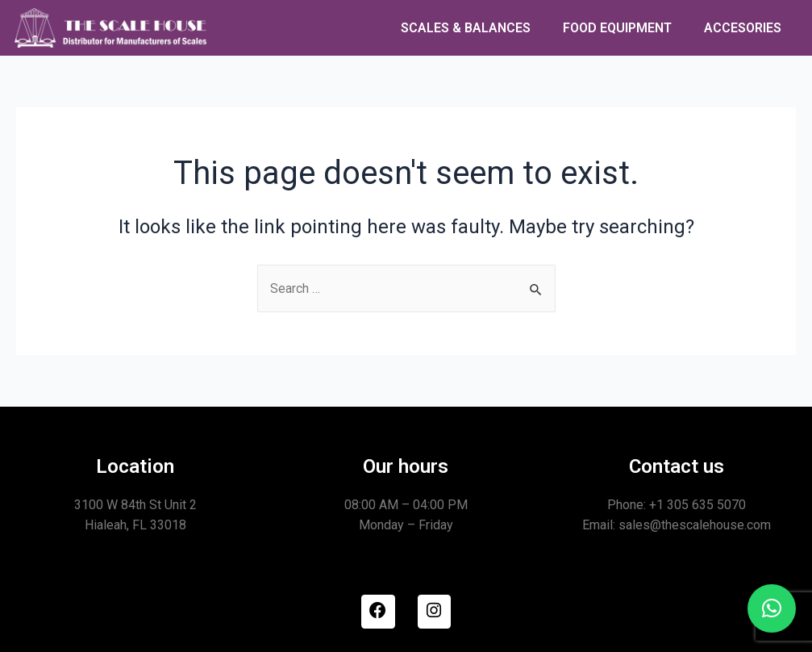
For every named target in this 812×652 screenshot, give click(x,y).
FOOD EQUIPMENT (617, 28)
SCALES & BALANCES (466, 28)
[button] (772, 608)
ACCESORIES (743, 28)
